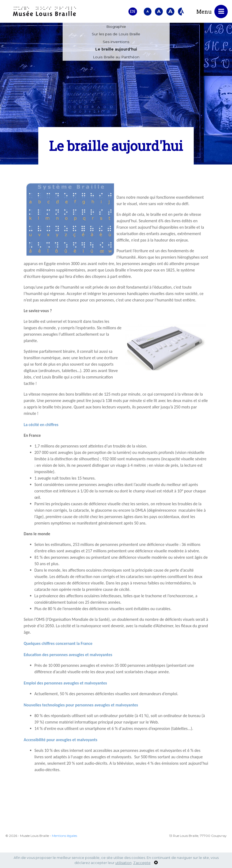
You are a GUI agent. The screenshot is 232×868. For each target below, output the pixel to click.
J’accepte (142, 863)
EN (133, 11)
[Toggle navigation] (221, 12)
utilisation (123, 863)
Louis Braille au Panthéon (116, 57)
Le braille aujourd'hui (116, 49)
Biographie (116, 27)
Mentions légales (64, 852)
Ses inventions (116, 42)
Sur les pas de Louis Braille (116, 35)
